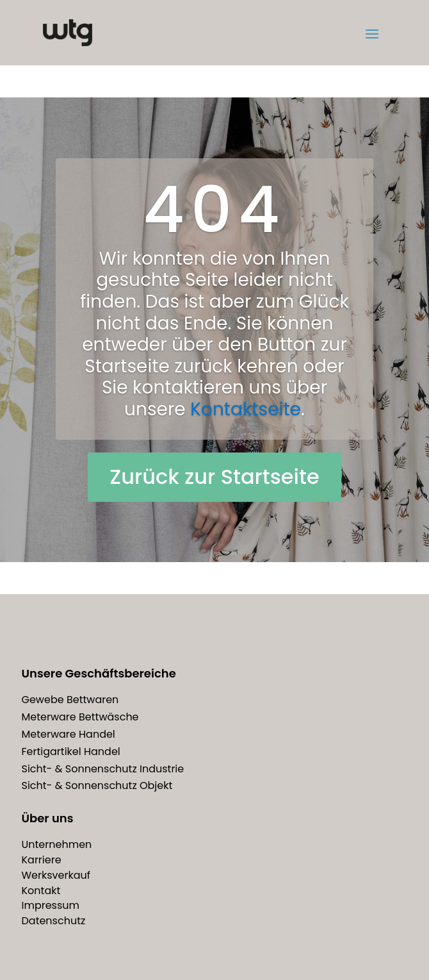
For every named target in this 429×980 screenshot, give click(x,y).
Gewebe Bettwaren (70, 700)
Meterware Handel (69, 734)
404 (214, 210)
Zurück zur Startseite (214, 477)
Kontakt (41, 891)
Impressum (51, 905)
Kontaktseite (246, 409)
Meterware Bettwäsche (80, 717)
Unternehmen (57, 844)
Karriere (42, 860)
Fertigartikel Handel (71, 752)
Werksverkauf (56, 875)
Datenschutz (54, 921)
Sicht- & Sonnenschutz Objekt (97, 785)
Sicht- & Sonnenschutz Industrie (103, 769)
